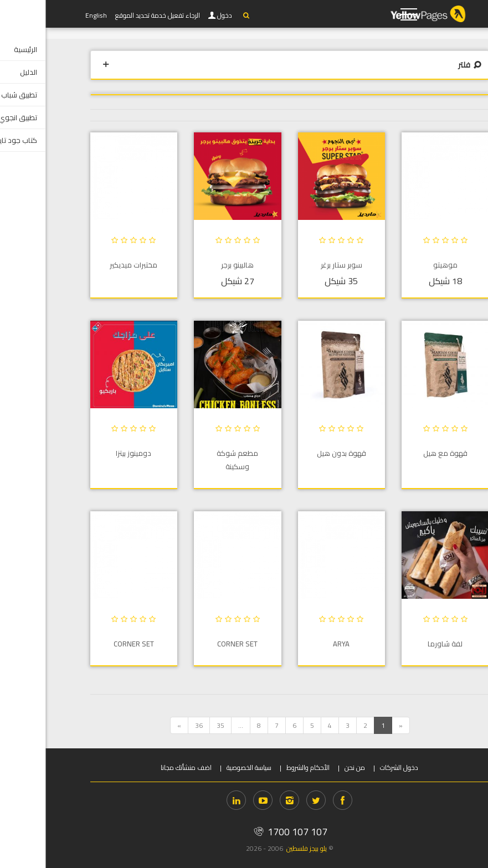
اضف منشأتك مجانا (141, 767)
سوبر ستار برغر (296, 265)
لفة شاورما (400, 644)
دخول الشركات (354, 767)
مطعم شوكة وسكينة (192, 460)
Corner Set (192, 644)
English (51, 15)
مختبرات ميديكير (88, 265)
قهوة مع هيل (400, 453)
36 (153, 725)
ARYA (296, 644)
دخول (180, 16)
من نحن (309, 767)
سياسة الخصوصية (204, 767)
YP (394, 14)
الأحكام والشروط (263, 767)
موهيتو (400, 265)
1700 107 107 (244, 832)
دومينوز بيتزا (88, 453)
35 (175, 725)
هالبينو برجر (192, 265)
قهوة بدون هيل (296, 453)
